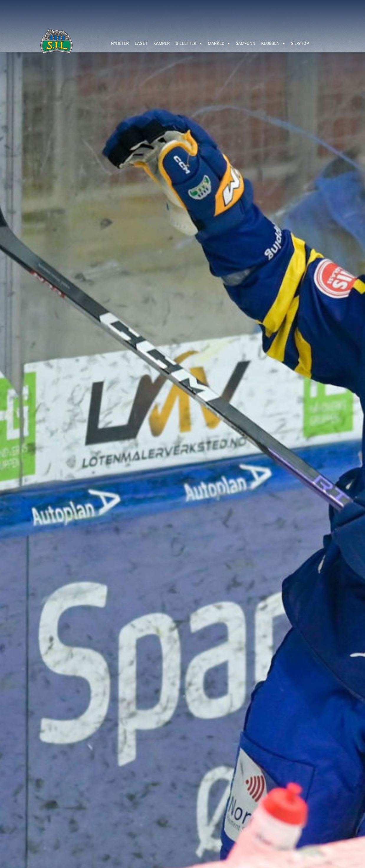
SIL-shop (300, 43)
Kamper (162, 43)
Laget (141, 43)
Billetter (189, 43)
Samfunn (246, 43)
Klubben (273, 43)
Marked (219, 43)
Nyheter (120, 43)
